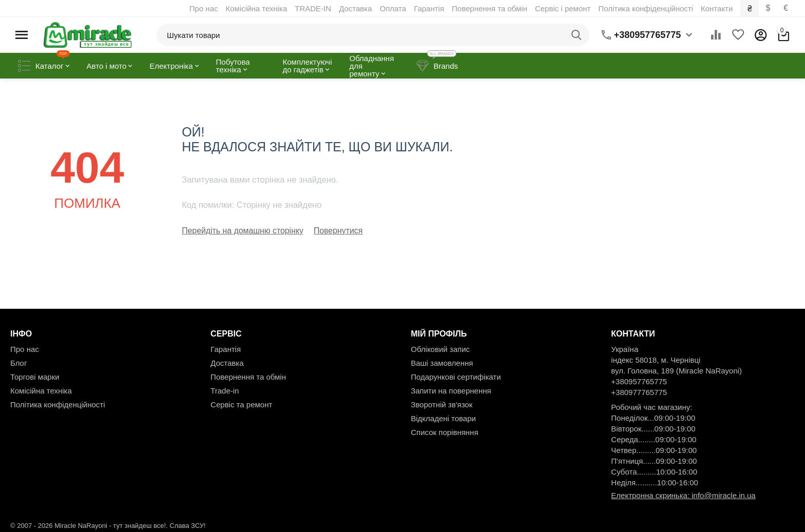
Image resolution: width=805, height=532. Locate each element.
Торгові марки (35, 376)
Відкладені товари (443, 418)
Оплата (394, 8)
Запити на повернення (451, 390)
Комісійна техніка (257, 8)
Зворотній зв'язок (442, 404)
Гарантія (430, 8)
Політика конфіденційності (647, 8)
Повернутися (330, 231)
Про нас (205, 8)
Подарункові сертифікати (456, 376)
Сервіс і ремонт (564, 8)
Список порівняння (444, 432)
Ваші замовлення (442, 362)
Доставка (356, 8)
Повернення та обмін (491, 8)
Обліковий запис (440, 349)
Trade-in (225, 390)
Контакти (718, 8)
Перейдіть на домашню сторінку (239, 231)
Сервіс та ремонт (241, 404)
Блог (18, 362)
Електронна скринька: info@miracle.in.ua (683, 495)
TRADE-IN (314, 8)
